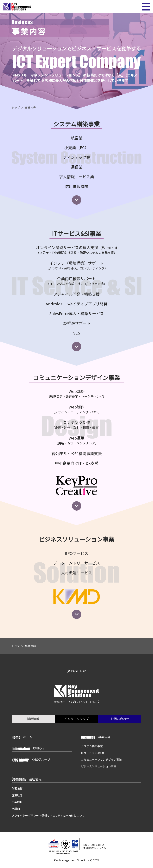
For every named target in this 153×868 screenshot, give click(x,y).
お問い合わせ (120, 719)
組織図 (16, 809)
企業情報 (17, 802)
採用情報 (33, 719)
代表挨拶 (17, 788)
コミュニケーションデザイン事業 (102, 760)
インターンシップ (76, 719)
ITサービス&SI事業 (93, 753)
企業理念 (17, 795)
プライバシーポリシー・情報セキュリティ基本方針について (48, 816)
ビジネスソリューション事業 (99, 766)
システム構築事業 (92, 746)
